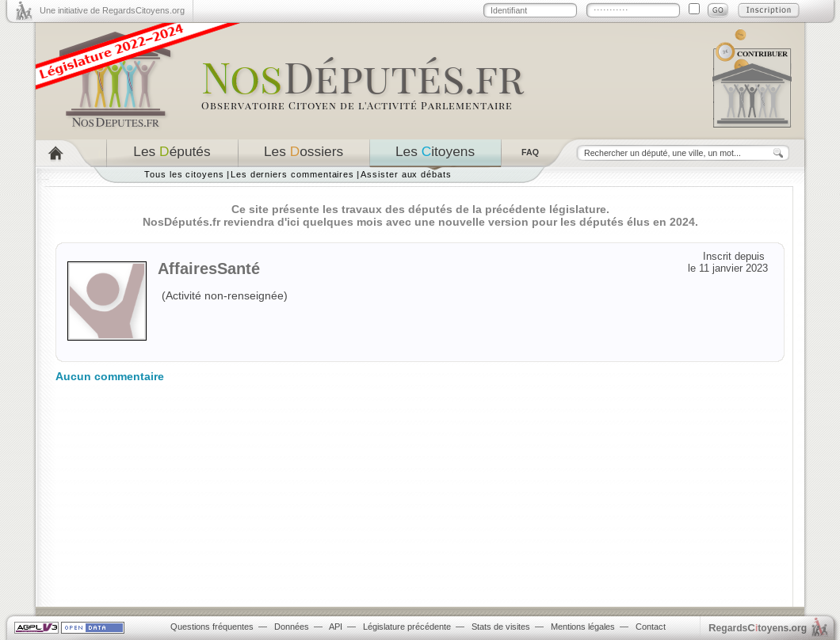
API (336, 627)
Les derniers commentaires (292, 174)
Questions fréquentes (212, 627)
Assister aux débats (406, 174)
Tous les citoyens (184, 174)
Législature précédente (407, 627)
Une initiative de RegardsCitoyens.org (112, 10)
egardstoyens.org (758, 628)
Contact (651, 627)
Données (292, 627)
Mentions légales (583, 627)
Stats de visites (501, 627)
